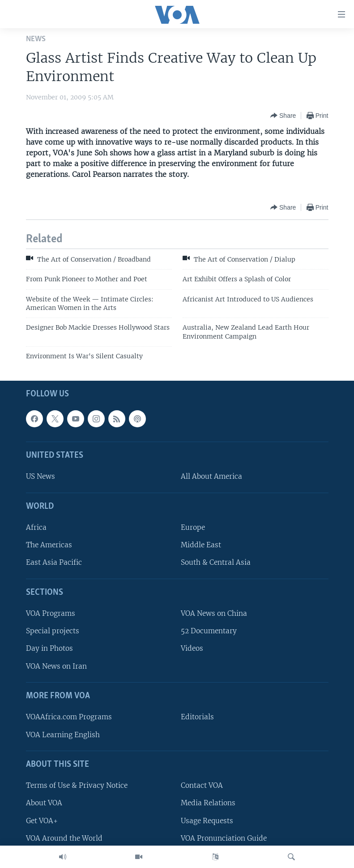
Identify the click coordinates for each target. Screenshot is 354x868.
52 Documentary (209, 631)
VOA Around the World (64, 838)
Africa (36, 527)
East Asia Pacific (54, 562)
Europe (193, 527)
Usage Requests (207, 820)
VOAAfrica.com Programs (69, 717)
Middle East (201, 545)
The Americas (49, 545)
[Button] (283, 116)
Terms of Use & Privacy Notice (77, 785)
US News (41, 476)
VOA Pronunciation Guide (224, 838)
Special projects (53, 631)
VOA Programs (51, 613)
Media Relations (208, 803)
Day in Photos (49, 648)
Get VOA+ (42, 820)
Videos (192, 648)
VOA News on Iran (56, 666)
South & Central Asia (216, 562)
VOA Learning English (63, 734)
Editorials (197, 717)
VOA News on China (214, 613)
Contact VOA (202, 785)
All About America (211, 476)
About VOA (44, 803)
